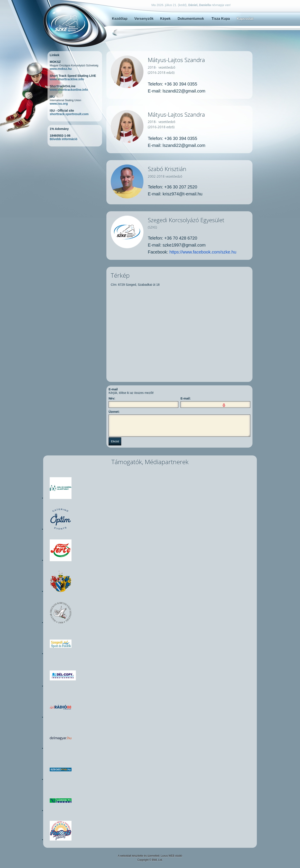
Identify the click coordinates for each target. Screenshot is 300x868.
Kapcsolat (245, 19)
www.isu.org (59, 104)
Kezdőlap (120, 19)
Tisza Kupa (221, 19)
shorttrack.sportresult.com (69, 114)
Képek (165, 19)
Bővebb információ (64, 139)
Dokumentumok (191, 19)
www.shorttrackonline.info (69, 90)
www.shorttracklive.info (67, 79)
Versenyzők (144, 19)
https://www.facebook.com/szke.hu (203, 252)
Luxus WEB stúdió (171, 856)
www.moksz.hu (61, 69)
